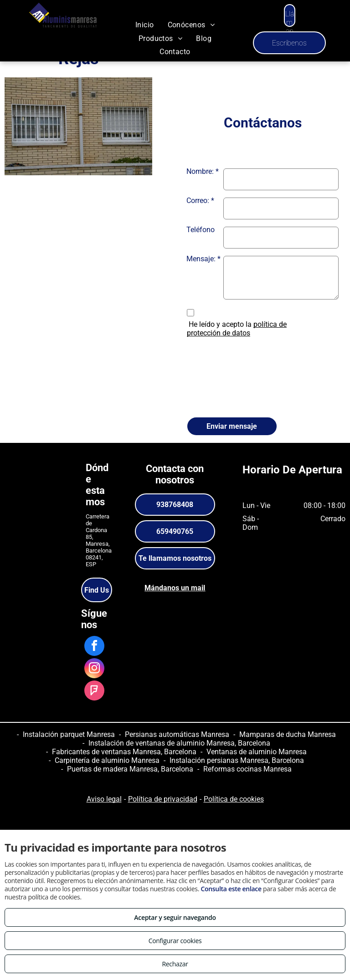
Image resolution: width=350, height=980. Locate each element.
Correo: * (200, 201)
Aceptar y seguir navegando (175, 917)
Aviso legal (104, 799)
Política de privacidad (163, 799)
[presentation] (224, 375)
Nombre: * (203, 171)
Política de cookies (234, 799)
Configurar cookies (175, 941)
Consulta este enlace (231, 889)
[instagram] (94, 669)
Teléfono (201, 230)
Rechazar (175, 964)
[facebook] (94, 647)
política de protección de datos (237, 329)
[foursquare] (94, 692)
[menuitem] (145, 25)
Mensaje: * (203, 259)
